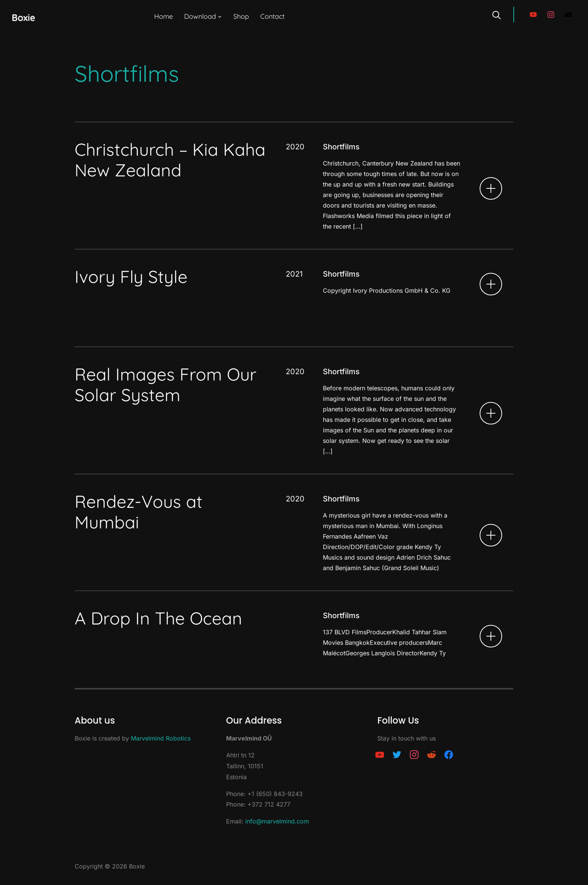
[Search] (496, 14)
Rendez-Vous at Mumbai (139, 512)
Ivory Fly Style (131, 277)
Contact (272, 16)
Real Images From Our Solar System (166, 385)
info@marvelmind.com (277, 821)
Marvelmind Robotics (161, 738)
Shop (241, 16)
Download (200, 16)
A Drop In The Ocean (158, 618)
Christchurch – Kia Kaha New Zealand (170, 160)
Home (163, 16)
